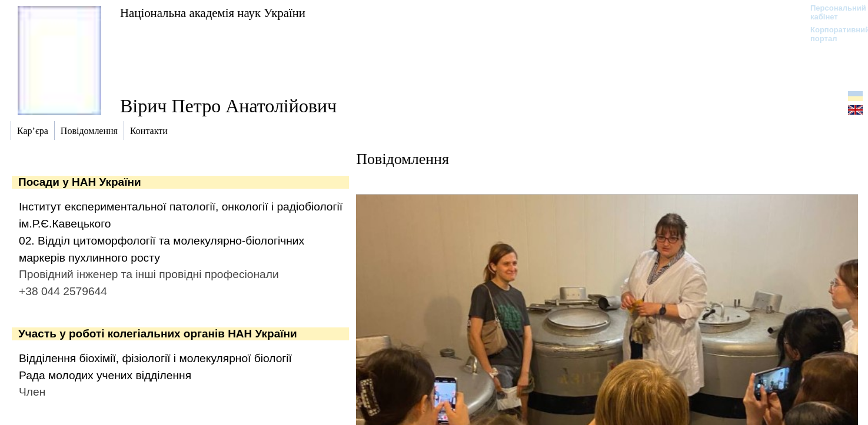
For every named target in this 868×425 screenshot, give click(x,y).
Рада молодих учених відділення (105, 375)
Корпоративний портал (832, 34)
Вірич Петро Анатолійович (228, 106)
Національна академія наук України (213, 13)
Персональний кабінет (832, 12)
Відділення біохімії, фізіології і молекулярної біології (155, 358)
